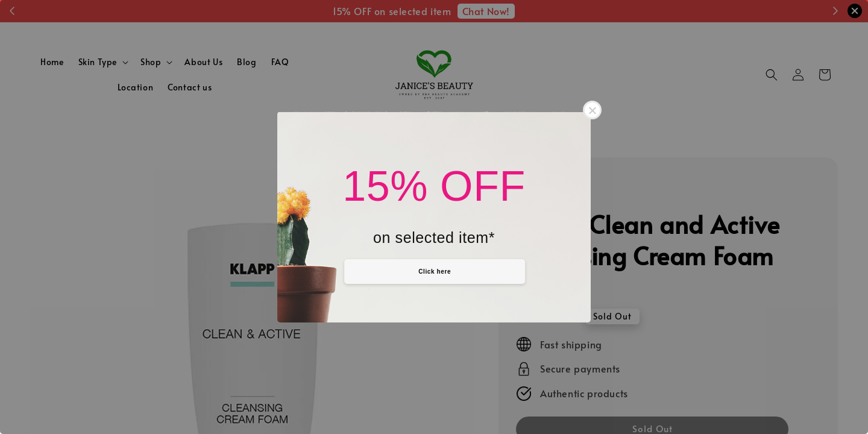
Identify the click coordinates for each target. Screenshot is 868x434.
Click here (435, 272)
